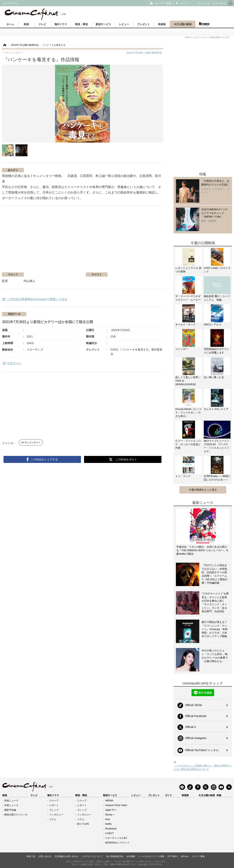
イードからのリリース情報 (151, 856)
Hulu (108, 819)
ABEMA (109, 801)
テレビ (42, 24)
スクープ (54, 801)
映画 (26, 24)
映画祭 (162, 24)
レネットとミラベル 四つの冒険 (188, 270)
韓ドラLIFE (83, 824)
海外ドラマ (61, 24)
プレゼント (143, 24)
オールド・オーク (185, 325)
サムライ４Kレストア (216, 409)
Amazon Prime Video (116, 805)
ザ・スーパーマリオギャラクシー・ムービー (188, 298)
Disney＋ (110, 815)
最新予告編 (10, 810)
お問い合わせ (45, 856)
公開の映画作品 (144, 53)
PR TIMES (173, 856)
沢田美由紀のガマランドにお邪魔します (216, 351)
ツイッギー (182, 349)
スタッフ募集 (198, 856)
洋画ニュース (11, 805)
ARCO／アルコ (213, 325)
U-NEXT (109, 833)
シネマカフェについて (92, 856)
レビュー (124, 24)
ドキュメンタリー (31, 442)
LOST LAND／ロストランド (217, 270)
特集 (219, 795)
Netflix (108, 824)
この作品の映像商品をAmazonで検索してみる (37, 299)
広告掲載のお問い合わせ (66, 856)
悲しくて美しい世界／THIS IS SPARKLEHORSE (188, 381)
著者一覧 (31, 856)
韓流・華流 (81, 24)
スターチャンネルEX (116, 838)
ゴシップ (54, 810)
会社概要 (131, 856)
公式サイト (14, 363)
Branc (204, 24)
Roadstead (111, 829)
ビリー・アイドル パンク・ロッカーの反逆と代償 (188, 444)
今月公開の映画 (183, 24)
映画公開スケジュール (16, 815)
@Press (185, 856)
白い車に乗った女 (214, 377)
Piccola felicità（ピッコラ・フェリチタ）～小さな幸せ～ (188, 413)
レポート (54, 805)
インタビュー (56, 815)
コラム (53, 819)
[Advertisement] (48, 241)
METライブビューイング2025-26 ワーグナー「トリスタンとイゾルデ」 (217, 446)
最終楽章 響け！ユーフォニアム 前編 (217, 298)
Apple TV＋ (111, 810)
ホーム (10, 24)
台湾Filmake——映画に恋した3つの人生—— (217, 478)
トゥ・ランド (183, 476)
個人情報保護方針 (115, 856)
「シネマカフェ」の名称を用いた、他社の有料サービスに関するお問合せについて (203, 767)
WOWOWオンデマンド (117, 843)
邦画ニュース (11, 801)
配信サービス (103, 24)
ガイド (168, 795)
